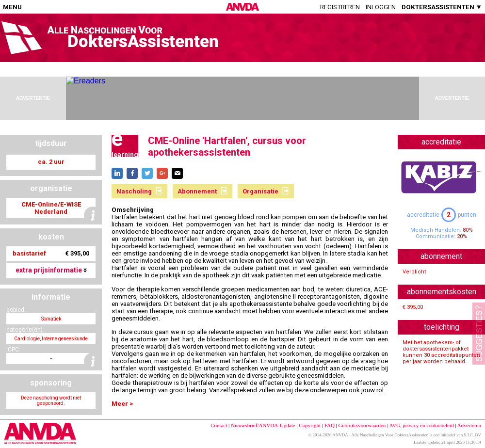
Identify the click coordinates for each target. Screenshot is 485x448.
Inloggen (381, 7)
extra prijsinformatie (51, 270)
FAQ (330, 425)
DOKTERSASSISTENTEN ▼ (442, 7)
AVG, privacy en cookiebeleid (421, 425)
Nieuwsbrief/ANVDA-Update (263, 425)
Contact (219, 425)
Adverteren (469, 425)
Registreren (340, 7)
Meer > (122, 404)
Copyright (310, 425)
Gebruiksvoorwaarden (362, 425)
